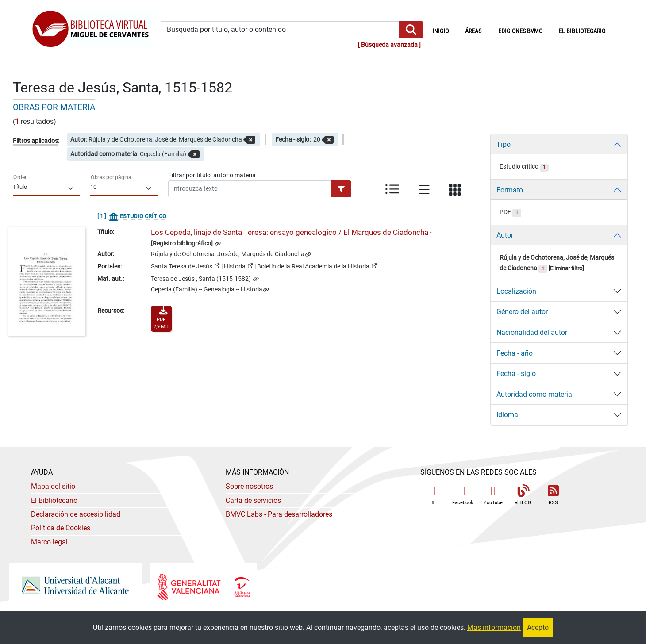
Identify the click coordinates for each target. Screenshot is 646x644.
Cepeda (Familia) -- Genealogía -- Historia (207, 289)
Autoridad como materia (534, 394)
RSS (553, 495)
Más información (494, 627)
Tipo (504, 144)
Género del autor (522, 312)
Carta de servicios (253, 500)
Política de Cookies (61, 528)
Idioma (507, 415)
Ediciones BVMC (520, 31)
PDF (510, 212)
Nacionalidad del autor (532, 332)
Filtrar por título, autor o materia (212, 175)
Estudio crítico (524, 167)
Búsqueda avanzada (389, 45)
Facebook (463, 495)
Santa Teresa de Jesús (185, 266)
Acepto (538, 627)
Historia (238, 266)
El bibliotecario (582, 31)
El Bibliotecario (54, 500)
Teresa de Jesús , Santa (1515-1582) (202, 279)
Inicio (445, 31)
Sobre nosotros (249, 486)
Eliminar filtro (566, 268)
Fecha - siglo (516, 374)
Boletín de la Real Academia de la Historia (317, 266)
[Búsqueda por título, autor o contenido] (280, 30)
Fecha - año (515, 353)
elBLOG (523, 495)
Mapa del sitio (53, 486)
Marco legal (49, 542)
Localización (516, 291)
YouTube (493, 495)
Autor (505, 235)
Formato (510, 190)
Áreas (473, 31)
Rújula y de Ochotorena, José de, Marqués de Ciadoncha (228, 254)
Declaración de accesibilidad (76, 514)
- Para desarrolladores (279, 514)
